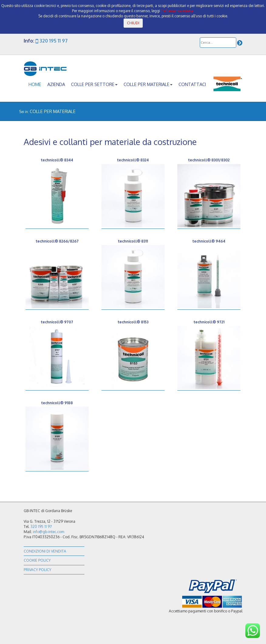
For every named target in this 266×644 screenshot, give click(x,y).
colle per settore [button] (94, 84)
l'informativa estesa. (177, 11)
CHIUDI (133, 23)
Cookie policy (37, 560)
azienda (56, 84)
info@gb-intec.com (48, 532)
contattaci (192, 84)
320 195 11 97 (52, 41)
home (35, 84)
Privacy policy (38, 570)
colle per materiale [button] (148, 84)
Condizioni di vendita (45, 551)
